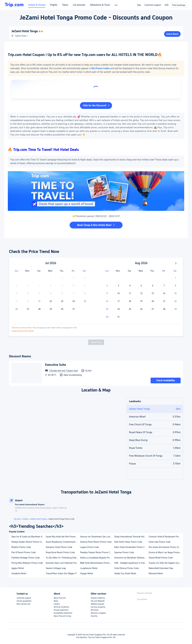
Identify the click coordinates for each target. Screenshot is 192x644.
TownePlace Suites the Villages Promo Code (63, 573)
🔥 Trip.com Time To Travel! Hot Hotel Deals (43, 150)
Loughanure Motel (89, 568)
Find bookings (179, 5)
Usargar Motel (86, 573)
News (56, 601)
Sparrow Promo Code (124, 552)
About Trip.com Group (62, 616)
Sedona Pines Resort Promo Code (96, 542)
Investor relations (98, 598)
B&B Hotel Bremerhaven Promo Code (97, 563)
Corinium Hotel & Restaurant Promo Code (166, 537)
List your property (98, 607)
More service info (24, 604)
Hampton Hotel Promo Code (59, 547)
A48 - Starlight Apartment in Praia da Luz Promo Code (131, 563)
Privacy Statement (61, 610)
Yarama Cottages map (56, 568)
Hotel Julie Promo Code (160, 542)
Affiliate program (97, 604)
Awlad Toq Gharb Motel (125, 573)
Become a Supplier (98, 613)
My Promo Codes (101, 68)
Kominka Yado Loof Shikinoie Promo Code (63, 563)
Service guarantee (24, 601)
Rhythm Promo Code (21, 547)
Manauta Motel (156, 573)
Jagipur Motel (18, 568)
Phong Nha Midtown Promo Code (27, 563)
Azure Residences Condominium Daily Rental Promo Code (63, 542)
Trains (65, 5)
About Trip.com (60, 598)
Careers (57, 604)
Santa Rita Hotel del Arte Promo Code (63, 537)
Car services (79, 5)
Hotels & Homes (37, 5)
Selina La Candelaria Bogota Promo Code (97, 558)
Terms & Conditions (61, 607)
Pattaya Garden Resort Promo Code (28, 542)
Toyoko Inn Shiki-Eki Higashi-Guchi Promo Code (166, 563)
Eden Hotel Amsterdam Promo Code (131, 547)
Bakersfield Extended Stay (161, 568)
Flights (54, 5)
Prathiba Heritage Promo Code (26, 558)
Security (94, 616)
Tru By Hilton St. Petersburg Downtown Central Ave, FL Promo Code (63, 558)
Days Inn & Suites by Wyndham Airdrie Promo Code (28, 537)
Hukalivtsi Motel (19, 573)
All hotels (94, 610)
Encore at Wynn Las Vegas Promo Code (166, 552)
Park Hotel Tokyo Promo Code (128, 542)
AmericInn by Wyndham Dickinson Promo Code (131, 558)
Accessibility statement (63, 613)
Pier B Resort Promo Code (24, 552)
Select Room (172, 34)
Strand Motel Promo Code (161, 558)
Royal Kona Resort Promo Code (60, 552)
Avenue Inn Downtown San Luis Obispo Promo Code (97, 537)
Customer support (153, 5)
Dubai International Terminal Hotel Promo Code (131, 537)
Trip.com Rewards (98, 601)
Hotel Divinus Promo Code (127, 568)
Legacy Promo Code (89, 547)
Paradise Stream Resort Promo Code (97, 552)
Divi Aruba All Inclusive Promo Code (165, 547)
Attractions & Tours (100, 5)
